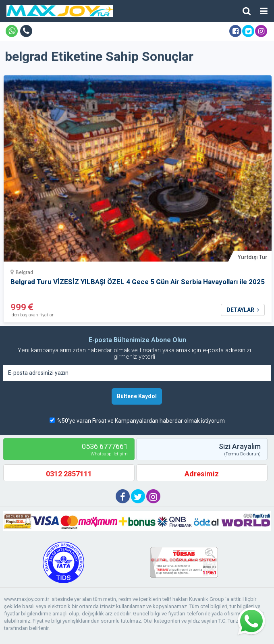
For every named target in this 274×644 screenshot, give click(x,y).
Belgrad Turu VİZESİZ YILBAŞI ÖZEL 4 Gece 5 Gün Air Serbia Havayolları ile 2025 (138, 282)
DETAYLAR (243, 310)
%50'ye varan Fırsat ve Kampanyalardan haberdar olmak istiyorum (141, 421)
